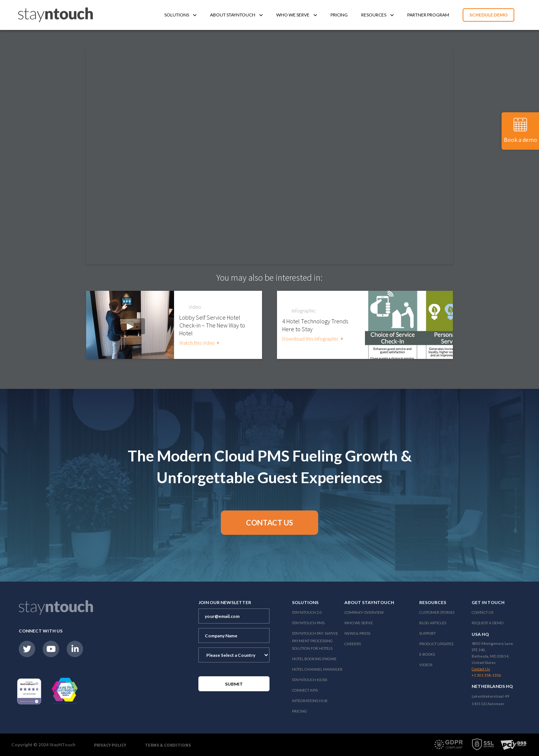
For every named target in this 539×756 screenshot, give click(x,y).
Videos (426, 665)
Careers (353, 644)
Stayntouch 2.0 (307, 612)
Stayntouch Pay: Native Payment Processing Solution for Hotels (315, 641)
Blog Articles (433, 623)
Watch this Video (197, 343)
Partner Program (428, 15)
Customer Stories (437, 612)
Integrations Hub (310, 701)
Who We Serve (297, 15)
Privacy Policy (110, 745)
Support (427, 633)
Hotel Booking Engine (314, 659)
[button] (269, 523)
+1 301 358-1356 (486, 675)
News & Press (357, 633)
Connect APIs (305, 690)
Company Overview (364, 612)
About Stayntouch (236, 15)
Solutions (180, 15)
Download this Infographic (310, 339)
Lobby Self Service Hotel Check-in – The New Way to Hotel (212, 325)
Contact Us (482, 612)
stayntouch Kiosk (310, 680)
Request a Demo (488, 623)
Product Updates (436, 644)
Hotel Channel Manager (317, 669)
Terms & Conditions (168, 745)
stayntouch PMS (308, 623)
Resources (377, 15)
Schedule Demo (488, 15)
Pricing (339, 15)
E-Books (427, 654)
